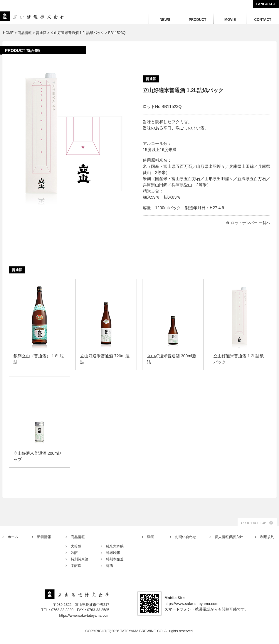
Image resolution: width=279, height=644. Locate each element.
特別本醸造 (115, 559)
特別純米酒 (80, 559)
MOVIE (230, 20)
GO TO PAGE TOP (254, 523)
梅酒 (110, 566)
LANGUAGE (266, 4)
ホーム (13, 537)
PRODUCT (198, 20)
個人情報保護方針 (229, 537)
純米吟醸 (113, 553)
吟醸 (74, 553)
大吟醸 (76, 546)
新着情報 (44, 537)
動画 (151, 537)
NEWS (165, 20)
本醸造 (76, 566)
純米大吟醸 (115, 546)
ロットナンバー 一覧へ (251, 223)
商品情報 (78, 537)
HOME (8, 33)
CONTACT (263, 20)
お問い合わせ (186, 537)
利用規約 (267, 537)
